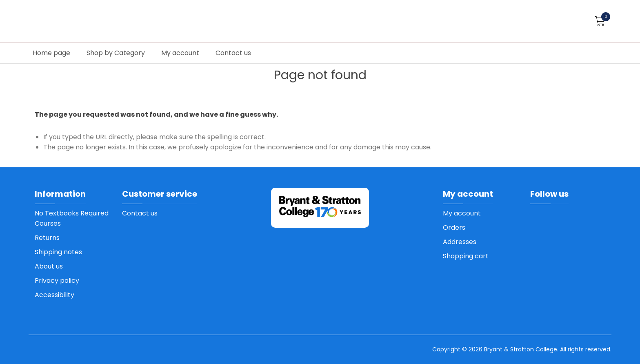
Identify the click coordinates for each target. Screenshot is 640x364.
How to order (601, 34)
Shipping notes (58, 252)
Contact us (233, 53)
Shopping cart (466, 256)
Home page (51, 53)
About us (49, 266)
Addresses (460, 242)
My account (180, 53)
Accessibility (54, 295)
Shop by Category (116, 53)
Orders (454, 227)
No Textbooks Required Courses (72, 218)
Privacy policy (57, 281)
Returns (47, 238)
